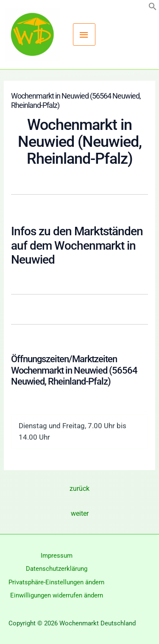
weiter (80, 513)
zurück (79, 489)
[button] (153, 8)
